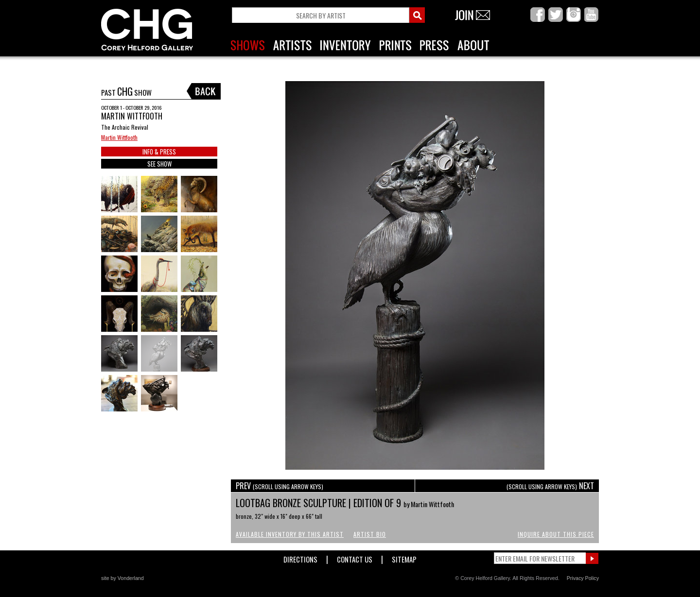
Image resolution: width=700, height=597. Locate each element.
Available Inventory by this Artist (290, 534)
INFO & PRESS (159, 152)
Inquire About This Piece (556, 534)
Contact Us (355, 557)
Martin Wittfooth (119, 137)
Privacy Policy (583, 578)
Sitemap (404, 557)
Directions (300, 557)
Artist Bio (370, 534)
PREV (280, 486)
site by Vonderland (122, 578)
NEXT (550, 486)
